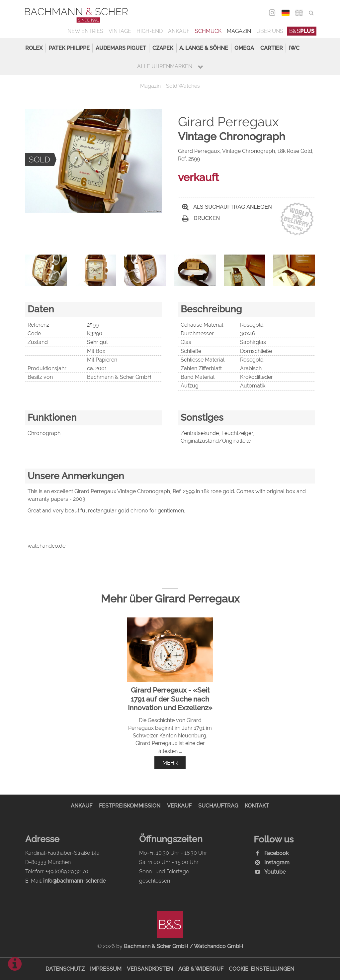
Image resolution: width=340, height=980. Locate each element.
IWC (294, 48)
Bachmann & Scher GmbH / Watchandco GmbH (183, 946)
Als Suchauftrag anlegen (227, 207)
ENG (299, 13)
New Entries (85, 31)
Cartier (272, 48)
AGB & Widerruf (201, 969)
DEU (286, 13)
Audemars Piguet (121, 48)
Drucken (201, 218)
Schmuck (208, 31)
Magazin (239, 31)
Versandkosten (150, 969)
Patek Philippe (69, 48)
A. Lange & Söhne (204, 48)
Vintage (120, 31)
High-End (150, 31)
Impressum (106, 969)
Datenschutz (65, 969)
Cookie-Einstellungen (261, 969)
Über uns (270, 31)
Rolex (34, 48)
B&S (302, 31)
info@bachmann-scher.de (74, 881)
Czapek (163, 48)
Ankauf (179, 31)
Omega (244, 48)
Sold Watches (183, 86)
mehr (170, 763)
